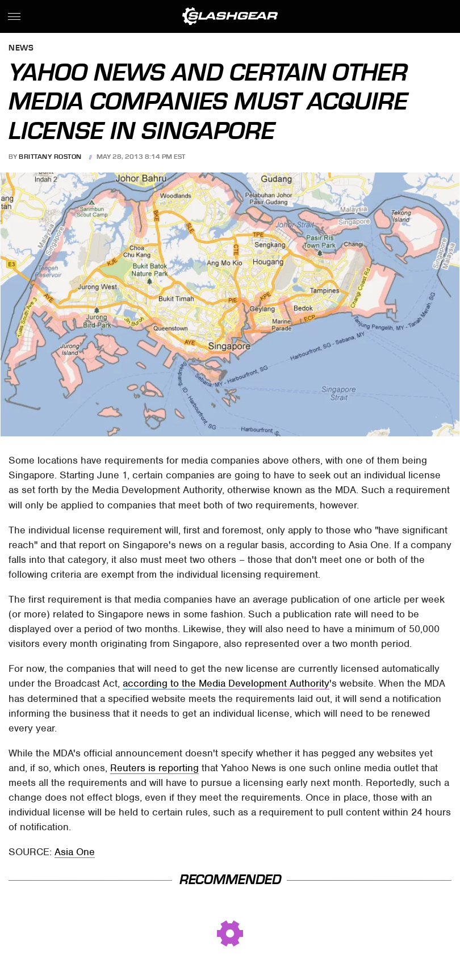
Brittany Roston (50, 157)
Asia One (75, 852)
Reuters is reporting (154, 768)
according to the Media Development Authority (226, 683)
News (21, 49)
